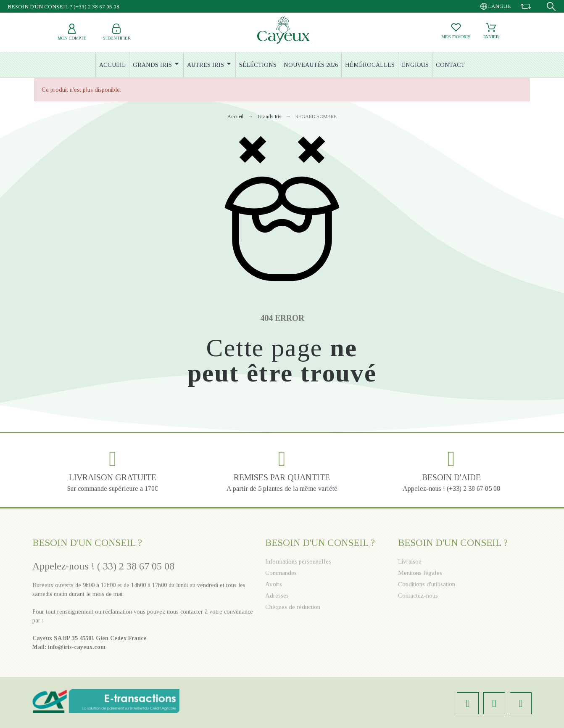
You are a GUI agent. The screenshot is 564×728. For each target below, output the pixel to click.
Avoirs (274, 584)
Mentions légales (420, 573)
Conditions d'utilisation (427, 584)
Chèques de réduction (293, 607)
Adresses (277, 596)
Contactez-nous (418, 596)
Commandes (281, 573)
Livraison (410, 561)
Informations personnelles (298, 561)
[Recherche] (551, 7)
